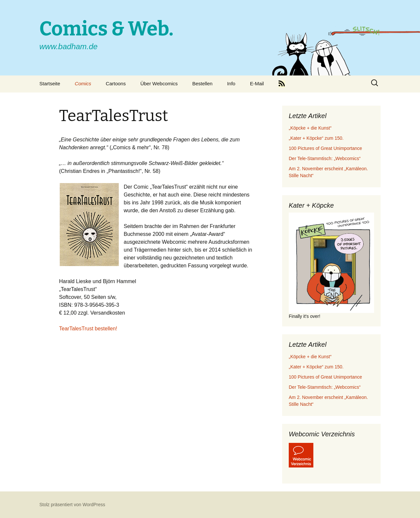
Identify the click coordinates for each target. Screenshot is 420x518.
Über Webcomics (159, 83)
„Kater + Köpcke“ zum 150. (316, 138)
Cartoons (116, 83)
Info (231, 83)
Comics (83, 83)
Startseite (50, 83)
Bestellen (202, 83)
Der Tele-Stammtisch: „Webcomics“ (325, 158)
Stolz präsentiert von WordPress (72, 505)
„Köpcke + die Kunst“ (310, 128)
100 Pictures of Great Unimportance (325, 148)
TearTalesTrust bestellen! (88, 329)
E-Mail (257, 83)
